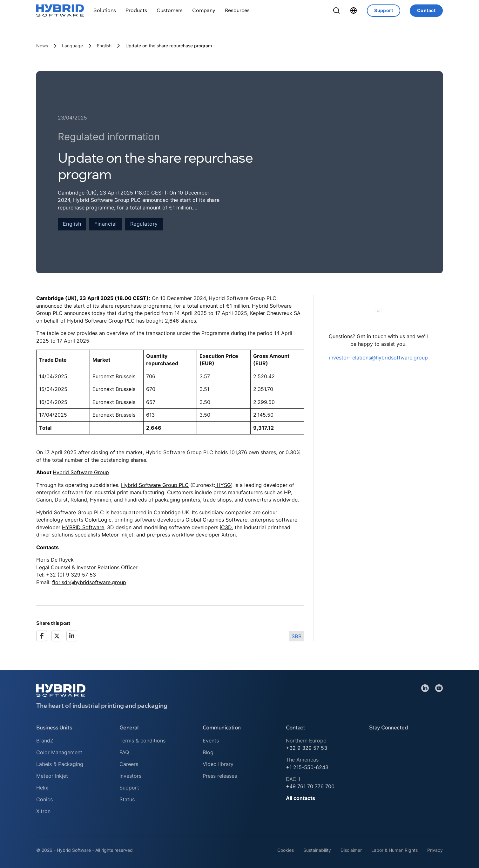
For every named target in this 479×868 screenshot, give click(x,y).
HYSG (223, 485)
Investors (130, 776)
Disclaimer (351, 850)
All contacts (300, 798)
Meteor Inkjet (118, 535)
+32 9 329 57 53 (307, 748)
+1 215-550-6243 (307, 767)
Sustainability (317, 850)
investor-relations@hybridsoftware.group (378, 358)
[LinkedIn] (72, 636)
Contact (426, 10)
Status (127, 799)
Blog (208, 752)
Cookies (286, 850)
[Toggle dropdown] (105, 10)
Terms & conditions (142, 741)
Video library (218, 764)
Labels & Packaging (60, 764)
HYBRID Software (83, 527)
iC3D (226, 527)
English (104, 46)
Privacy (435, 850)
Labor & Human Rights (395, 850)
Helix (42, 788)
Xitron (229, 535)
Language (72, 46)
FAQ (124, 752)
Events (211, 741)
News (42, 46)
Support (384, 10)
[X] (57, 636)
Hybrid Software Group (81, 472)
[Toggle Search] (336, 10)
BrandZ (45, 741)
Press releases (220, 776)
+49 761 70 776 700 (310, 786)
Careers (129, 764)
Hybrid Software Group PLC (155, 485)
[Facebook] (42, 636)
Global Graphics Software (216, 520)
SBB (297, 636)
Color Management (59, 752)
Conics (44, 799)
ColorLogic (98, 520)
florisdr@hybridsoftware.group (89, 582)
